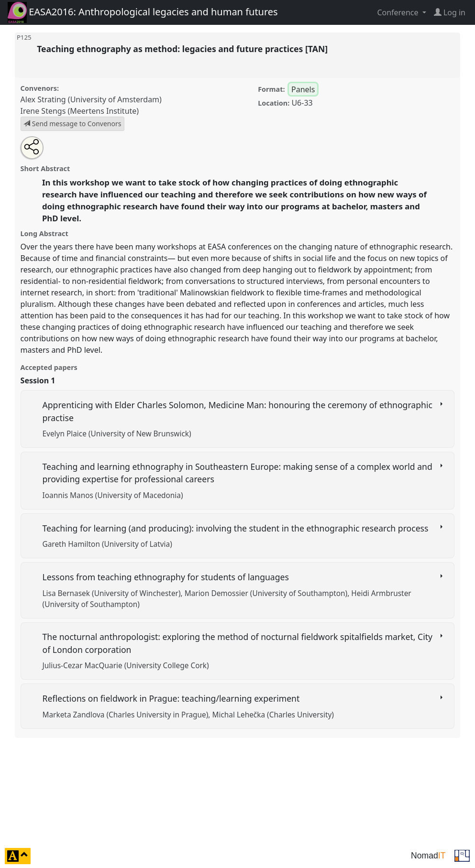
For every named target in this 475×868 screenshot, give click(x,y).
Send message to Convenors (72, 124)
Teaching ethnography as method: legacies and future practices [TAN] (183, 49)
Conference (398, 12)
